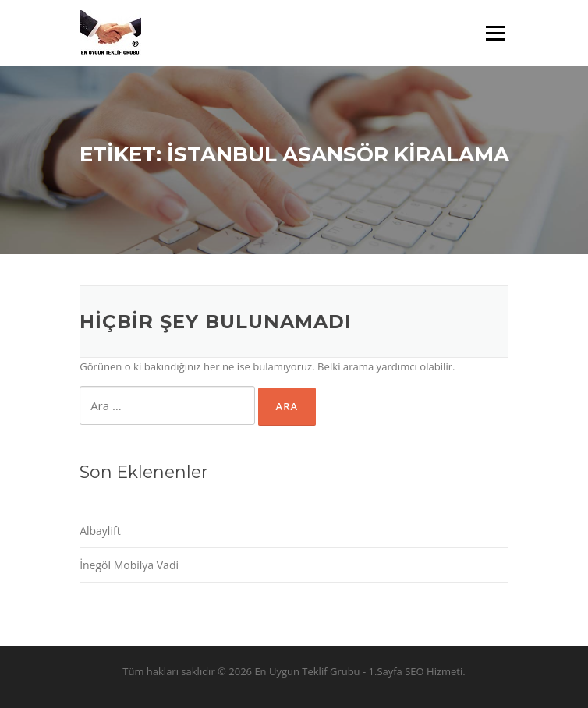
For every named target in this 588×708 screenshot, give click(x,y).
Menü (495, 33)
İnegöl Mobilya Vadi (129, 565)
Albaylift (100, 531)
